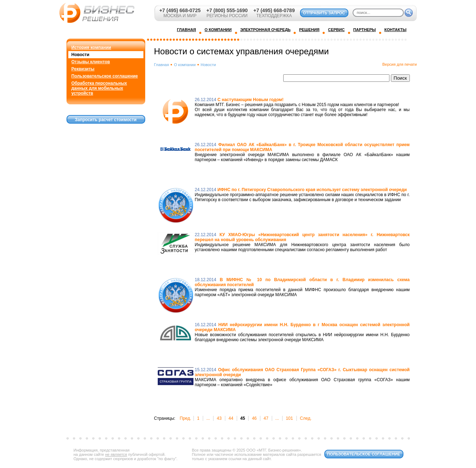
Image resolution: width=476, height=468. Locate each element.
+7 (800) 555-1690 (227, 10)
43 (219, 418)
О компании (185, 65)
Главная (162, 65)
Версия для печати (400, 64)
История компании (91, 48)
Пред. (186, 418)
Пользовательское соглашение (105, 76)
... (208, 418)
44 (231, 418)
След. (306, 418)
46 (254, 418)
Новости (80, 55)
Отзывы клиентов (91, 62)
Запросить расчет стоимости (106, 120)
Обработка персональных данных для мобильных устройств (99, 88)
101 (289, 418)
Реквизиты (83, 69)
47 (266, 418)
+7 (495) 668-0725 (180, 10)
